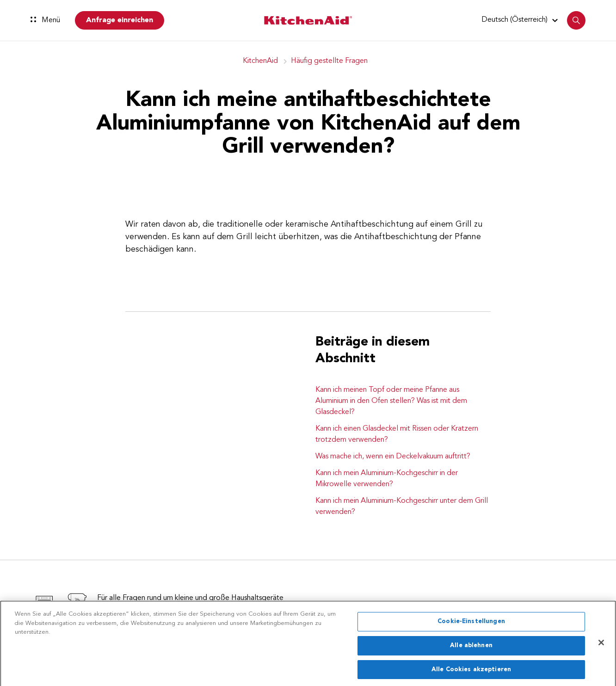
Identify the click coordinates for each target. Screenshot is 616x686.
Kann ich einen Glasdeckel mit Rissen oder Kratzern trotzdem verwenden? (397, 434)
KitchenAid (260, 61)
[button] (521, 20)
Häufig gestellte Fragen (329, 61)
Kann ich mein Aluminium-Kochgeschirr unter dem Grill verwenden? (402, 507)
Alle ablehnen (471, 649)
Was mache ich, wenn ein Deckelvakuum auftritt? (393, 457)
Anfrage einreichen (120, 20)
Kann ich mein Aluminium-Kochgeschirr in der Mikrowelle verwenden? (387, 479)
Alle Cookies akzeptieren (471, 673)
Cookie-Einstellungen (471, 625)
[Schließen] (601, 647)
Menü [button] (45, 20)
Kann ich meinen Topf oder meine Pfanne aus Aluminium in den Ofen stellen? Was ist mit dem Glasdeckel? (391, 401)
